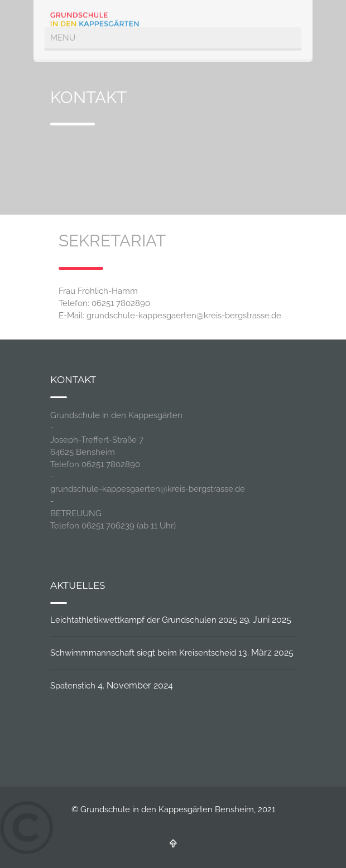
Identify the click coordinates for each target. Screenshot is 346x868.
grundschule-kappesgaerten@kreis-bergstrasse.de (184, 316)
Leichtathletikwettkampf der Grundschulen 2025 (144, 620)
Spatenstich (73, 686)
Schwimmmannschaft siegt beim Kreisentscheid (143, 653)
